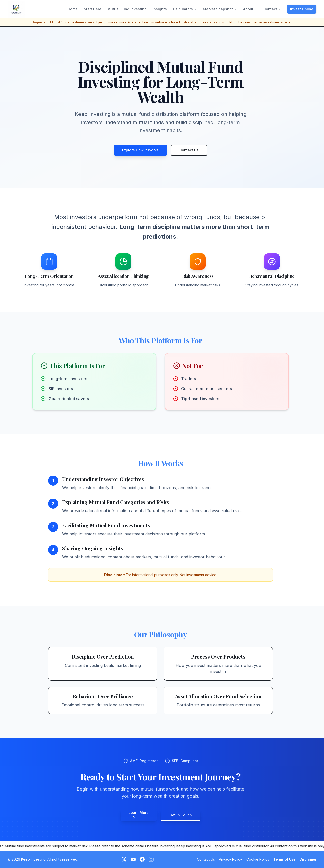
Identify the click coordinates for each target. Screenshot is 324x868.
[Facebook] (142, 859)
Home (73, 9)
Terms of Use (285, 859)
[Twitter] (124, 859)
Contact (272, 9)
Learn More (139, 815)
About (250, 9)
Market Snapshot (220, 9)
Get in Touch (181, 815)
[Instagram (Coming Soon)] (151, 859)
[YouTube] (133, 859)
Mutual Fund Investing (127, 9)
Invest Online (302, 9)
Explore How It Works (140, 150)
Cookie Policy (258, 859)
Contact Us (189, 150)
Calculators (185, 9)
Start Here (93, 9)
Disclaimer (308, 859)
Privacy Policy (231, 859)
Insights (160, 9)
